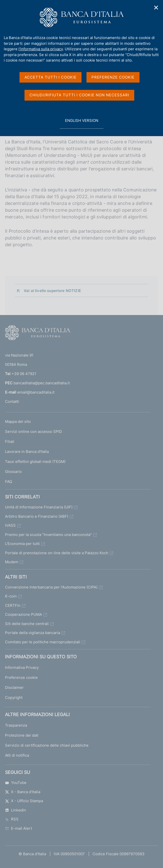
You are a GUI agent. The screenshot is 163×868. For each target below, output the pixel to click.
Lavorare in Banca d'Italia (27, 452)
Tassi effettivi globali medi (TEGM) (35, 462)
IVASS (10, 525)
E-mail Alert (18, 828)
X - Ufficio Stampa (24, 801)
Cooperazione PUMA (23, 614)
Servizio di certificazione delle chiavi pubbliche (47, 745)
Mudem (12, 562)
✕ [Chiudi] (156, 8)
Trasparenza (16, 725)
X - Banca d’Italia (23, 792)
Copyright (14, 697)
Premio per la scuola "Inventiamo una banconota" (48, 535)
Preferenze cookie (21, 677)
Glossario (13, 472)
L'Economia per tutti (22, 544)
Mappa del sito (18, 421)
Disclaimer (14, 687)
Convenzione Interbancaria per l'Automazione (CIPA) (51, 587)
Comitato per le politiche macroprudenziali (43, 642)
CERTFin (13, 605)
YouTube (16, 783)
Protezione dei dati (22, 735)
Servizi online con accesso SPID (33, 431)
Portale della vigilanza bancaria (32, 633)
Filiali (10, 442)
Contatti (12, 401)
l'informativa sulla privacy (41, 49)
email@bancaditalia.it (36, 392)
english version (81, 123)
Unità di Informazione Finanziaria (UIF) (39, 507)
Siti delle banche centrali (27, 624)
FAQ (8, 482)
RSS (12, 819)
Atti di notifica (17, 755)
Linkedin (15, 810)
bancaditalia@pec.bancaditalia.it (42, 383)
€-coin (11, 596)
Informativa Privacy (22, 667)
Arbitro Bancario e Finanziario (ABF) (37, 516)
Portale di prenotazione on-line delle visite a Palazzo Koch (57, 553)
